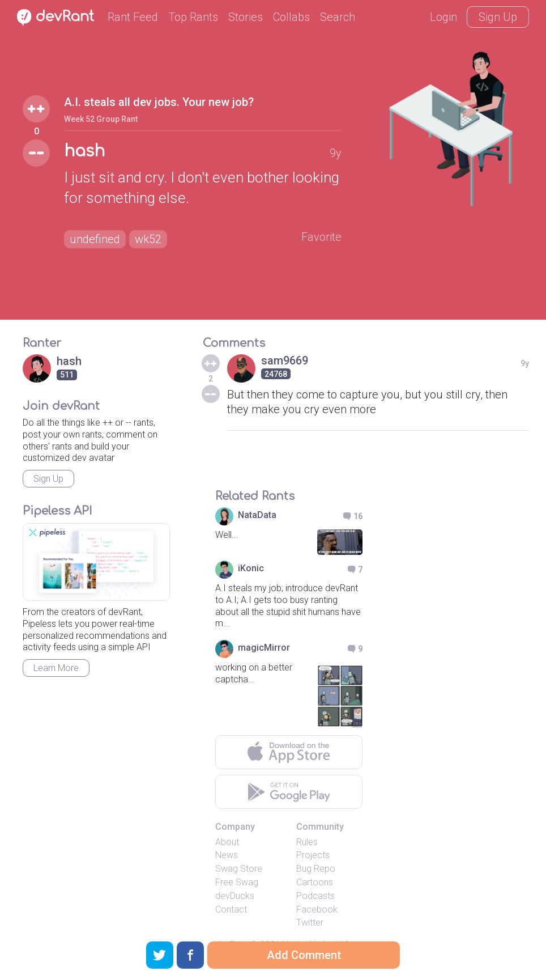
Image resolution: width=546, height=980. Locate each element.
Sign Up (498, 17)
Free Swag (237, 882)
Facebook (317, 909)
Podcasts (315, 896)
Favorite (321, 237)
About (227, 842)
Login (443, 17)
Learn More (56, 668)
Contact (231, 909)
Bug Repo (316, 869)
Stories (246, 17)
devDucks (235, 896)
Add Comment (304, 955)
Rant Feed (133, 17)
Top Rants (193, 17)
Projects (313, 855)
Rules (307, 842)
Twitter (310, 922)
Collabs (291, 17)
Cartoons (315, 882)
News (227, 855)
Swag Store (239, 869)
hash (84, 151)
